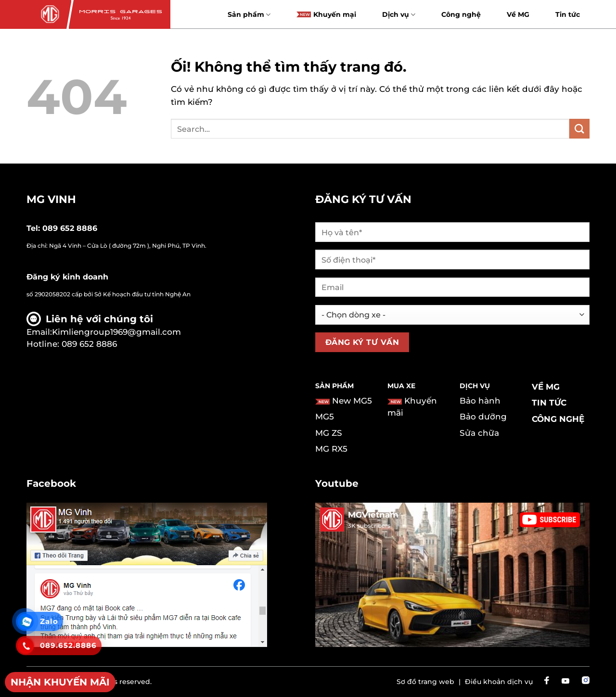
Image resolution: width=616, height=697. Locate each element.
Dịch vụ (399, 15)
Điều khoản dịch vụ (499, 682)
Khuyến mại (326, 14)
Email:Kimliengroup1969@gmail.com (104, 332)
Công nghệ (461, 14)
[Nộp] (579, 129)
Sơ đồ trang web (425, 682)
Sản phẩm (249, 15)
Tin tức (568, 14)
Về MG (518, 14)
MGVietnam (373, 515)
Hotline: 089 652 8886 (72, 344)
